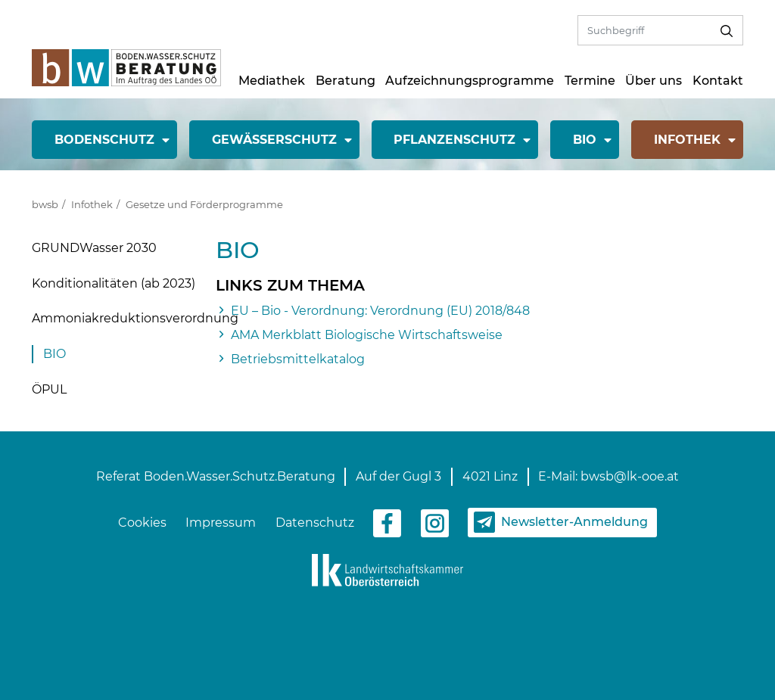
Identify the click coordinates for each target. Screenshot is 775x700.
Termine (590, 81)
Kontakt (718, 81)
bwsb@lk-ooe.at (630, 476)
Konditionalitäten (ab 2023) (114, 283)
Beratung (345, 81)
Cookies (142, 523)
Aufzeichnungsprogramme (470, 81)
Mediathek (272, 81)
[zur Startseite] (126, 67)
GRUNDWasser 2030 (94, 248)
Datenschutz (315, 523)
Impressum (221, 523)
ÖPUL (49, 389)
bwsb (45, 204)
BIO (54, 354)
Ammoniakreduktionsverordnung (135, 318)
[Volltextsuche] (644, 30)
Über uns (654, 81)
